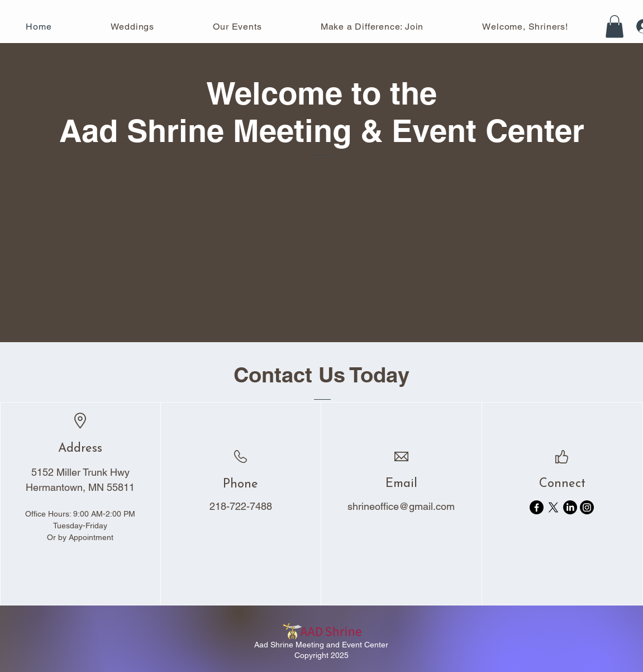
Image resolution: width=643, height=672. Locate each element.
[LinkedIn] (570, 507)
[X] (553, 507)
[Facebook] (537, 507)
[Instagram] (587, 507)
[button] (615, 27)
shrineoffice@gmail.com (401, 506)
